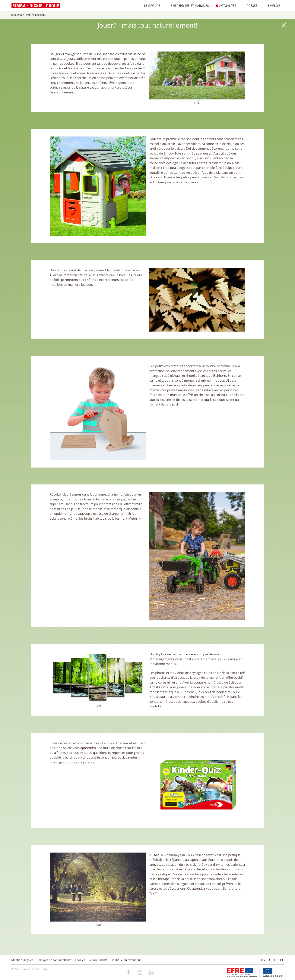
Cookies (80, 960)
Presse (250, 6)
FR (276, 960)
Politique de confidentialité (54, 960)
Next (241, 75)
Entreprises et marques (188, 6)
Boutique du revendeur (126, 960)
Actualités (226, 6)
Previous (154, 75)
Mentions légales (22, 960)
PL (282, 960)
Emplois (272, 6)
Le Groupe (150, 6)
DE (270, 960)
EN (263, 960)
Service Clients (98, 960)
